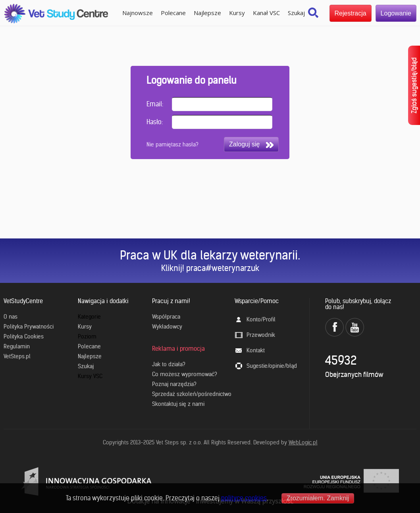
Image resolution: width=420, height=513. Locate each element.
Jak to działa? (169, 364)
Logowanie (396, 13)
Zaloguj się (251, 144)
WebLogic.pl (303, 442)
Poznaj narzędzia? (174, 384)
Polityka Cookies (24, 336)
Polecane (173, 13)
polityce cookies (244, 498)
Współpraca (166, 317)
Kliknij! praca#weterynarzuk (210, 268)
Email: (155, 104)
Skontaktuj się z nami (178, 404)
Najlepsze (207, 13)
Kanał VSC (266, 13)
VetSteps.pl (17, 356)
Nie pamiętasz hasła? (172, 144)
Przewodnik (261, 335)
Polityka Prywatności (29, 327)
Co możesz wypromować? (185, 374)
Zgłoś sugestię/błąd (414, 85)
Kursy (237, 13)
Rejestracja (351, 13)
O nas (11, 317)
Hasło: (155, 122)
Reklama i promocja (178, 349)
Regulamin (17, 346)
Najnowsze (138, 13)
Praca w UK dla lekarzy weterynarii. (210, 255)
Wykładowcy (167, 327)
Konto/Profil (261, 319)
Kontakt (256, 350)
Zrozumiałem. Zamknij (318, 498)
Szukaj (296, 13)
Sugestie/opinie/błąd (272, 366)
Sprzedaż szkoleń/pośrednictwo (192, 394)
